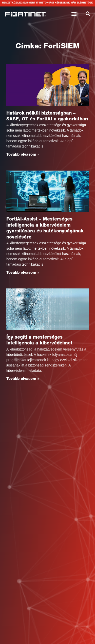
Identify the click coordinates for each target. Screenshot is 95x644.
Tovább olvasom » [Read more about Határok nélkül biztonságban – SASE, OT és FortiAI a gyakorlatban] (23, 155)
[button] (74, 14)
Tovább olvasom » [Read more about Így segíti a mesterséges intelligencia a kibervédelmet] (23, 379)
